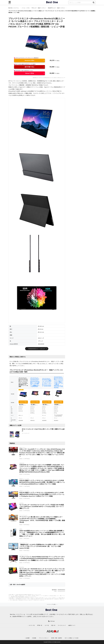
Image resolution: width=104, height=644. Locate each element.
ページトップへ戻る (51, 604)
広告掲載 (34, 638)
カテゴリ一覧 (32, 625)
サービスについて (62, 625)
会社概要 (28, 638)
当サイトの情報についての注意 (71, 638)
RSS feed (52, 621)
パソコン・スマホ (26, 8)
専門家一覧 (40, 625)
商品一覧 (53, 625)
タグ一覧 (47, 625)
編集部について (72, 625)
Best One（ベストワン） (14, 8)
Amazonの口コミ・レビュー (37, 349)
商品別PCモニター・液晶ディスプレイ (57, 8)
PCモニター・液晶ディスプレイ (39, 8)
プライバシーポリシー (44, 638)
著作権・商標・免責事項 (57, 638)
